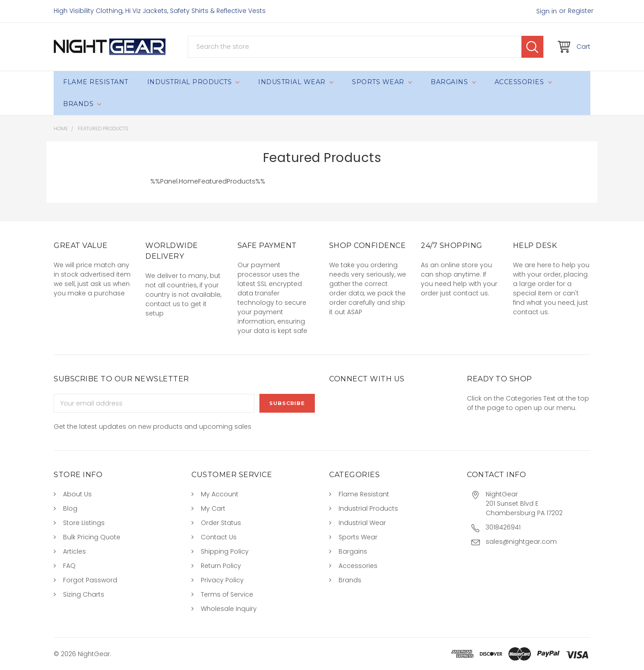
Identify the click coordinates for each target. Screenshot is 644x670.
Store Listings (84, 523)
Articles (74, 551)
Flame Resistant (96, 82)
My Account (220, 494)
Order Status (221, 523)
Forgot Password (90, 580)
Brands (82, 104)
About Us (77, 494)
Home (61, 128)
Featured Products (103, 128)
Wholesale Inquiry (229, 609)
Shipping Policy (225, 551)
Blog (70, 508)
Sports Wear (382, 82)
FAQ (69, 566)
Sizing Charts (84, 594)
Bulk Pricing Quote (92, 537)
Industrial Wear (296, 82)
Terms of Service (227, 594)
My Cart (213, 508)
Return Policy (221, 566)
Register (581, 11)
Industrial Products (193, 82)
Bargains (453, 82)
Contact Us (219, 537)
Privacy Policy (222, 580)
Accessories (523, 82)
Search (532, 47)
